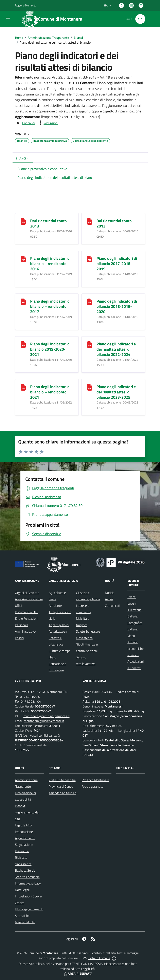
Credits (20, 903)
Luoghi (132, 603)
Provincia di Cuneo (61, 786)
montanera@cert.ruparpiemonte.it (47, 716)
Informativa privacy (28, 883)
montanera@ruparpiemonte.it (44, 721)
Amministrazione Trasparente (48, 38)
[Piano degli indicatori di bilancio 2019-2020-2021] (23, 344)
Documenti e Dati (27, 612)
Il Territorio (134, 610)
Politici (19, 638)
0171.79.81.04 (31, 701)
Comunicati (112, 606)
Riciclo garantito (93, 786)
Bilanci (78, 38)
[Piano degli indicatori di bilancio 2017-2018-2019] (90, 258)
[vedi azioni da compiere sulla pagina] (48, 123)
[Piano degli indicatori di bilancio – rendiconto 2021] (23, 387)
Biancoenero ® (114, 964)
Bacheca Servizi (25, 870)
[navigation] (8, 19)
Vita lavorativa (86, 664)
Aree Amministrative (29, 599)
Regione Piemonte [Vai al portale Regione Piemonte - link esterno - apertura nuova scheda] (26, 5)
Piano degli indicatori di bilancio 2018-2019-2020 (117, 306)
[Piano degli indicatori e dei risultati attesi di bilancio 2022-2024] (90, 344)
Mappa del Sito (25, 922)
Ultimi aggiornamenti (29, 909)
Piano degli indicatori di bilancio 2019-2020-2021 (50, 349)
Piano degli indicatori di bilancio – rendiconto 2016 (50, 264)
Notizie (110, 593)
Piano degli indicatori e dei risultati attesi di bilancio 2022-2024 (116, 349)
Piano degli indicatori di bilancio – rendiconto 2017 (50, 306)
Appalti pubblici (59, 625)
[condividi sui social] (25, 123)
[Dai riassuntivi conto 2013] (90, 221)
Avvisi (109, 599)
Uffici (18, 606)
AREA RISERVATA (78, 974)
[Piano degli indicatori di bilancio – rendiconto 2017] (23, 301)
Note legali (22, 890)
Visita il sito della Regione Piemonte (73, 780)
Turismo (81, 657)
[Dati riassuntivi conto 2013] (23, 221)
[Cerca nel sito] (140, 19)
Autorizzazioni (58, 631)
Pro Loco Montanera (95, 780)
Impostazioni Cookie (28, 896)
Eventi (132, 597)
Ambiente (55, 606)
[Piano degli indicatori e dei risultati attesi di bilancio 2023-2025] (90, 387)
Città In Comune (99, 958)
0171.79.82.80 (30, 697)
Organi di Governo (27, 593)
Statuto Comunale (27, 877)
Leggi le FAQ (23, 825)
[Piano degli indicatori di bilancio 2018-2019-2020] (90, 301)
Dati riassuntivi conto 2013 (48, 223)
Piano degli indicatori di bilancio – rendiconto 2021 (50, 392)
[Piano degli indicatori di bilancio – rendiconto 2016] (23, 258)
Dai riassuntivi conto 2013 (114, 223)
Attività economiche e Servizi (136, 649)
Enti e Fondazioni (26, 618)
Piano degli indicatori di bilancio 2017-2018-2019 (117, 264)
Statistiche (22, 916)
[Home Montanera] (54, 19)
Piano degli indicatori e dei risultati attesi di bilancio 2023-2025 (116, 392)
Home (19, 38)
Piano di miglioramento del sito (27, 812)
